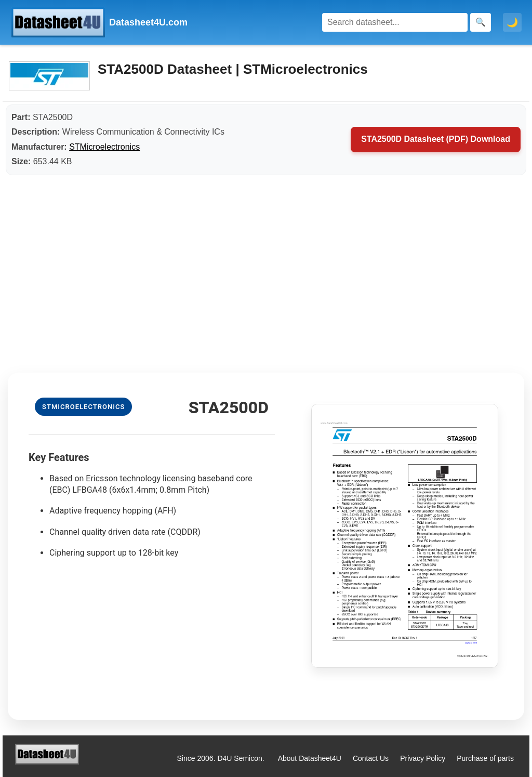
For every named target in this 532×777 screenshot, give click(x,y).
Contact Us (371, 758)
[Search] (395, 22)
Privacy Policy (423, 758)
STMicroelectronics (104, 147)
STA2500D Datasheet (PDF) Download (436, 139)
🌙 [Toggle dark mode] (512, 22)
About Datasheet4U (310, 758)
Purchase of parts (485, 758)
